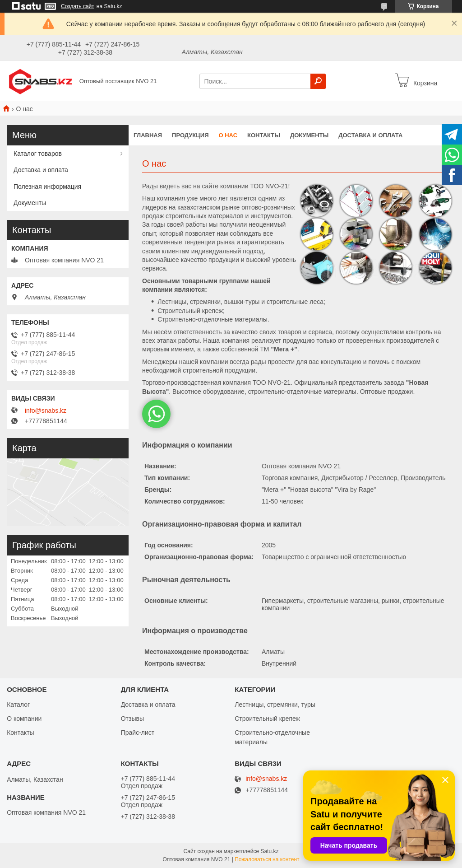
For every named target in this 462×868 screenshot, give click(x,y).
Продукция (190, 135)
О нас (228, 135)
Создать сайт (78, 6)
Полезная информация (47, 187)
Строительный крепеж (267, 719)
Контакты (264, 135)
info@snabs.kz (46, 411)
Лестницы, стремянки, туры (275, 705)
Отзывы (132, 719)
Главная (148, 135)
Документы (309, 135)
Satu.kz (269, 851)
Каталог (18, 705)
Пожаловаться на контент (267, 859)
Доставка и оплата (370, 135)
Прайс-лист (138, 733)
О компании (24, 719)
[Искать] (318, 81)
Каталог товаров (38, 154)
